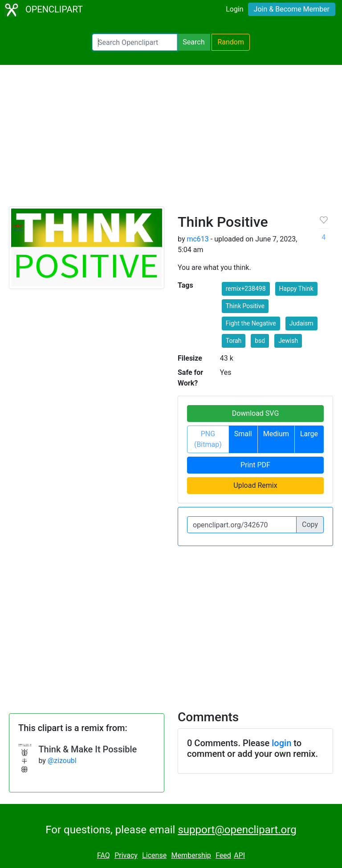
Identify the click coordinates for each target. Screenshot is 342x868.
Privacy (126, 855)
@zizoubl (62, 761)
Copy (310, 524)
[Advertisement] (171, 140)
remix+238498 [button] (246, 289)
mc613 (197, 239)
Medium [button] (276, 434)
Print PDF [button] (255, 465)
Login (234, 9)
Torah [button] (234, 341)
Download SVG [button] (256, 413)
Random (231, 42)
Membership (191, 855)
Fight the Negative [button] (251, 323)
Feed (223, 855)
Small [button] (243, 434)
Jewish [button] (288, 341)
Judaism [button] (301, 323)
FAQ (104, 855)
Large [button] (309, 434)
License (154, 855)
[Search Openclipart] (135, 42)
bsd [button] (260, 341)
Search (193, 42)
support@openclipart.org (237, 830)
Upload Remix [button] (255, 485)
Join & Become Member (292, 9)
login (281, 743)
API (239, 855)
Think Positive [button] (245, 306)
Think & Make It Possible (88, 749)
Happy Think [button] (296, 289)
